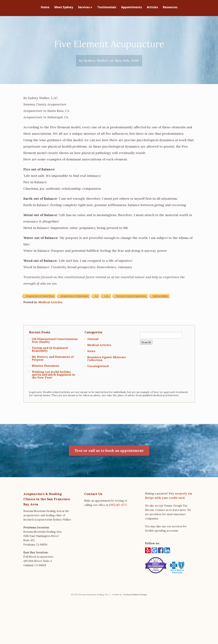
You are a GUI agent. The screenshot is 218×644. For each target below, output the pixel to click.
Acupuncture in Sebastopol (74, 300)
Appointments (131, 7)
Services (85, 7)
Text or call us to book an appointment (109, 454)
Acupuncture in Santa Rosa (40, 300)
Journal (93, 342)
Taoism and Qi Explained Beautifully (50, 353)
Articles (152, 7)
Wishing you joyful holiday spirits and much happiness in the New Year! (53, 378)
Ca (96, 300)
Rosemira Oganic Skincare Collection (107, 362)
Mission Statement (45, 369)
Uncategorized (98, 370)
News (91, 355)
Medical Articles (50, 306)
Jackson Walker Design (135, 598)
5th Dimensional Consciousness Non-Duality (55, 344)
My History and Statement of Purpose (53, 362)
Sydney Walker (160, 300)
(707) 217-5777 (118, 509)
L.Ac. (107, 300)
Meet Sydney (64, 7)
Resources (170, 7)
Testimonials (107, 7)
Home (45, 7)
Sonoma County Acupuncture (131, 300)
